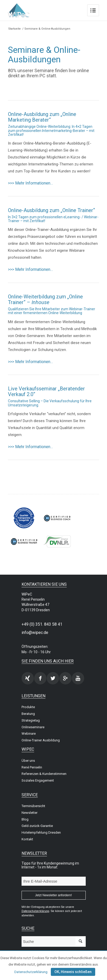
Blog (25, 819)
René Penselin (32, 767)
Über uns (28, 761)
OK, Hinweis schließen (73, 972)
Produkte (28, 707)
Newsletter (30, 813)
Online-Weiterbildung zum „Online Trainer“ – (45, 299)
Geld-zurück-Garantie (37, 826)
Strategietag (31, 720)
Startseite (14, 29)
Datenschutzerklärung (31, 972)
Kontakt (27, 839)
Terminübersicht (33, 806)
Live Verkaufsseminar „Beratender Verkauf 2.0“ (46, 391)
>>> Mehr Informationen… (30, 183)
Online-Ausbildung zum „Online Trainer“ (51, 210)
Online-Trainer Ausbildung (41, 740)
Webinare (29, 734)
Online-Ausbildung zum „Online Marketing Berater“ (42, 117)
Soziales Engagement (38, 780)
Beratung (28, 714)
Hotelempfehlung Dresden (41, 832)
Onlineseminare (33, 727)
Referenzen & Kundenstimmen (44, 774)
